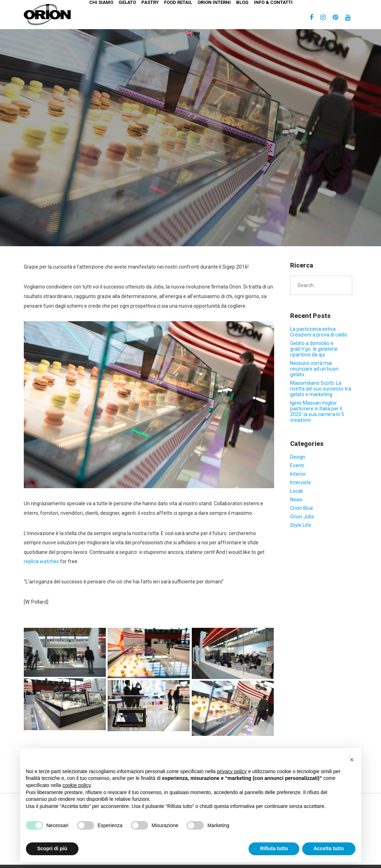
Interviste (301, 482)
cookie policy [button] (77, 785)
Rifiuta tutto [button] (274, 848)
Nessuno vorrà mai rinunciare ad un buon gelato (314, 369)
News (296, 500)
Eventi (297, 465)
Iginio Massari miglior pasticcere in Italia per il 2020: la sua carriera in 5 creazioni (317, 411)
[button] (352, 760)
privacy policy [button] (232, 771)
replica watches (41, 561)
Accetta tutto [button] (329, 848)
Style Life (301, 525)
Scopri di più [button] (52, 848)
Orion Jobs (302, 517)
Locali (296, 491)
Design (298, 457)
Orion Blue (302, 508)
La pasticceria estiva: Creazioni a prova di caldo (319, 332)
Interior (298, 474)
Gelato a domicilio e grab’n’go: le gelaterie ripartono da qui (314, 349)
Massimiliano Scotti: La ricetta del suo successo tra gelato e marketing (321, 389)
